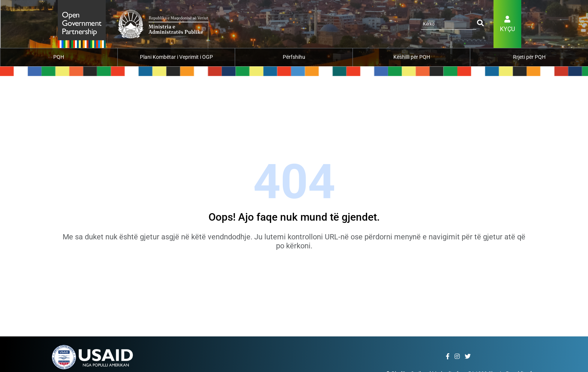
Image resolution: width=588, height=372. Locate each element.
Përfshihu (294, 57)
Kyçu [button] (507, 29)
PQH (59, 57)
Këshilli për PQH (412, 57)
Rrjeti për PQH (529, 57)
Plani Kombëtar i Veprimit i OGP (176, 57)
